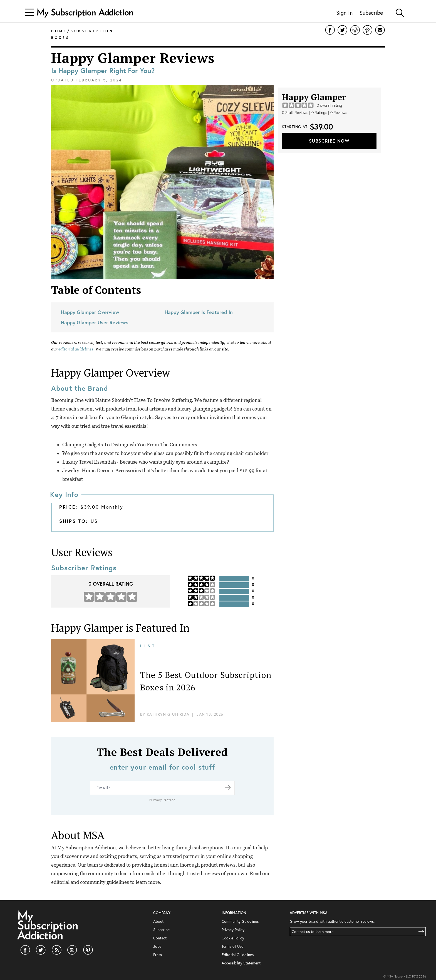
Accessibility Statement (241, 963)
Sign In (344, 13)
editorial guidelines (76, 349)
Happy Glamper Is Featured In (199, 312)
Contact (160, 938)
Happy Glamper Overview (90, 312)
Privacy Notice (163, 800)
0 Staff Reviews (295, 113)
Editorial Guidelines (238, 955)
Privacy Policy (233, 930)
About (158, 921)
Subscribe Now (329, 141)
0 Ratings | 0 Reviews (329, 113)
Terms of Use (232, 946)
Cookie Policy (233, 938)
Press (158, 955)
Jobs (157, 946)
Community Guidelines (240, 921)
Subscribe (371, 13)
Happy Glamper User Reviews (95, 322)
